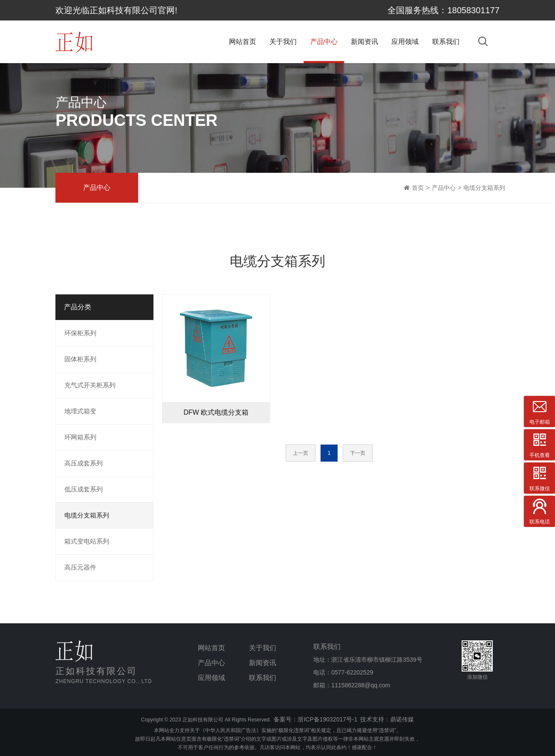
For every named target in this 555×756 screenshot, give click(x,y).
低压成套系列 (84, 489)
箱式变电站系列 (87, 541)
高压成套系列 (84, 463)
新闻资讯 (364, 42)
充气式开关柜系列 (90, 385)
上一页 (301, 453)
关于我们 (283, 42)
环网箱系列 (80, 437)
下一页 (358, 453)
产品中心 (324, 42)
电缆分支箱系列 (484, 188)
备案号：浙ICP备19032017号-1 (315, 719)
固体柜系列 (80, 359)
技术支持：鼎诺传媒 (387, 719)
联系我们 (446, 42)
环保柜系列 (80, 333)
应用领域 (405, 42)
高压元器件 (80, 567)
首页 (418, 188)
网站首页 (243, 42)
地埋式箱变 (80, 411)
